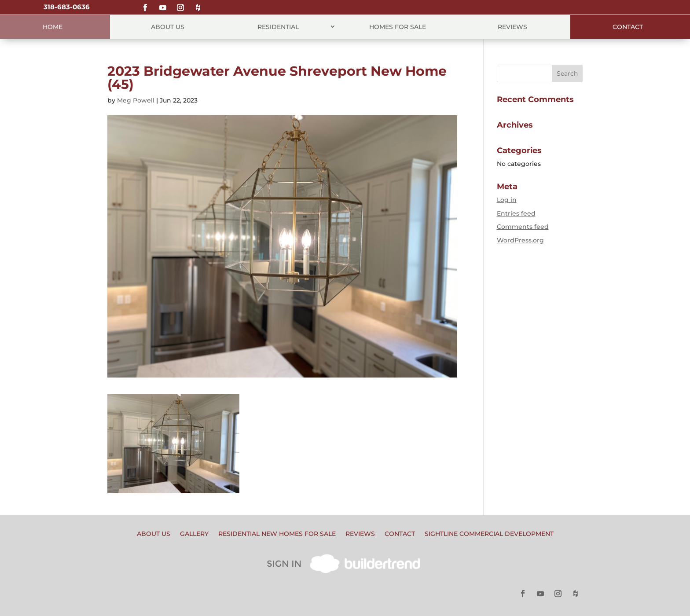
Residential (278, 27)
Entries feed (516, 213)
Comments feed (523, 227)
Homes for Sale (398, 27)
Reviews (512, 27)
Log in (507, 200)
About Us (168, 27)
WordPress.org (520, 240)
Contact (628, 27)
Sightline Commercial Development (489, 534)
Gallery (194, 534)
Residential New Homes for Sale (277, 534)
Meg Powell (136, 100)
